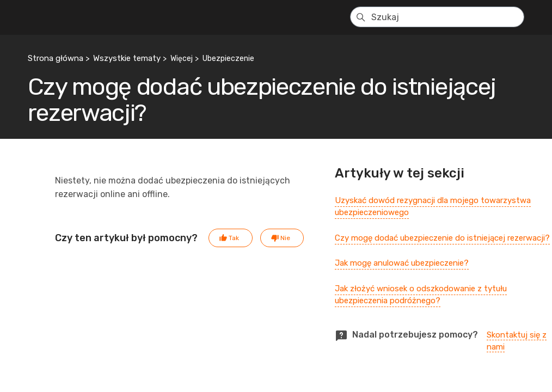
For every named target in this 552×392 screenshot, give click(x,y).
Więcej (182, 59)
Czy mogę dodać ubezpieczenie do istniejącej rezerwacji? (442, 238)
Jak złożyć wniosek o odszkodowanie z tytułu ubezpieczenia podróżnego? (421, 295)
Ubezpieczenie (228, 59)
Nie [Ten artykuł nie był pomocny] (285, 238)
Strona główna (56, 58)
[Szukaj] (437, 17)
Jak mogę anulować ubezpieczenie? (402, 263)
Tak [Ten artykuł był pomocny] (234, 238)
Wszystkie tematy (127, 58)
